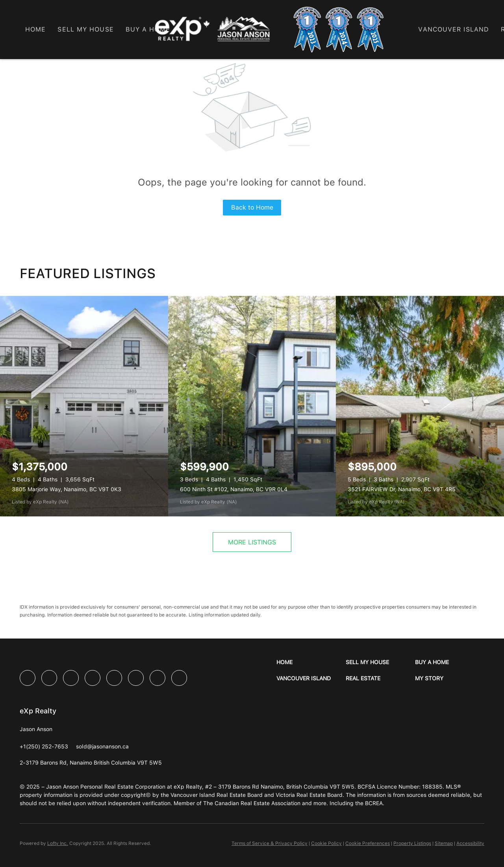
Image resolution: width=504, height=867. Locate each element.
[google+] (179, 678)
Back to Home (252, 207)
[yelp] (93, 678)
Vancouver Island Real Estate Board (217, 795)
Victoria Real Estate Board (309, 795)
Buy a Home (148, 29)
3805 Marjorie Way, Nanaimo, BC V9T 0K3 (67, 489)
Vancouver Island (454, 29)
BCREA (374, 803)
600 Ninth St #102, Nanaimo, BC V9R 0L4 (234, 489)
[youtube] (136, 678)
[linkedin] (49, 678)
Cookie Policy (326, 843)
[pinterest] (157, 678)
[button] (311, 662)
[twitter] (71, 678)
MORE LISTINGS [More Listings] (252, 542)
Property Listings (412, 843)
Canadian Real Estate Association (258, 803)
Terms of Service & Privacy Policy (270, 843)
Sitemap (444, 843)
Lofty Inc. (58, 843)
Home (35, 29)
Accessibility (470, 843)
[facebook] (28, 678)
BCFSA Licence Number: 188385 (400, 787)
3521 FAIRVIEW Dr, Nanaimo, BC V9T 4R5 (402, 489)
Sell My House (85, 29)
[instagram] (114, 678)
